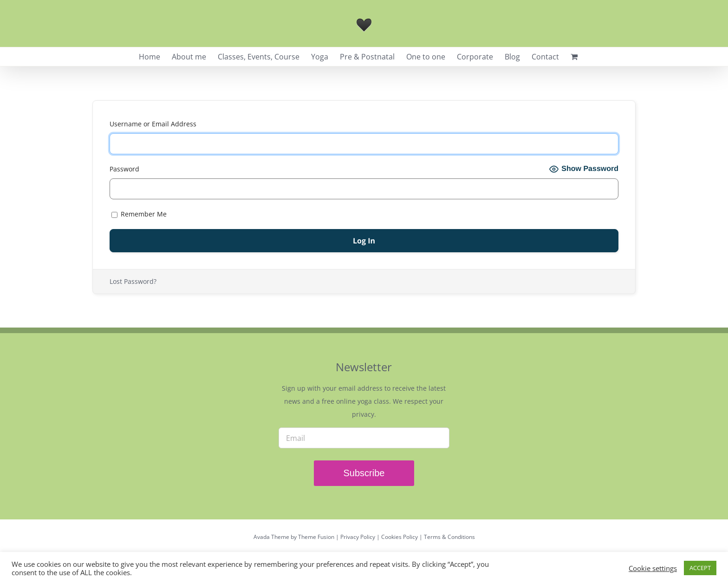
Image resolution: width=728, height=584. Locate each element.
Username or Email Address (153, 124)
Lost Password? (133, 281)
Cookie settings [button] (653, 568)
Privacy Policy (358, 537)
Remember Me (139, 214)
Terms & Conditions (449, 537)
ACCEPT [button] (700, 568)
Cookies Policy (400, 537)
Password (124, 169)
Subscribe (364, 473)
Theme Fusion (316, 537)
